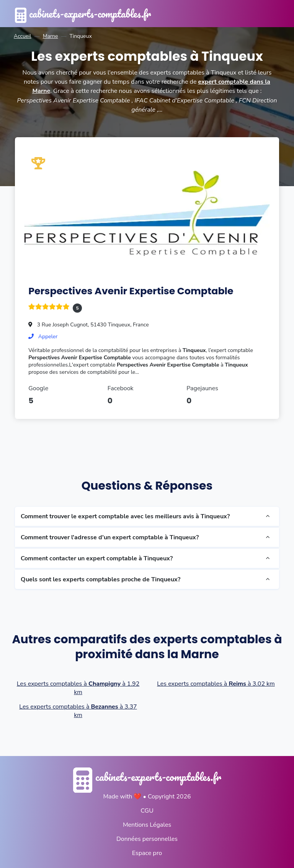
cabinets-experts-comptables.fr (85, 14)
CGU (147, 810)
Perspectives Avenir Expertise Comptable (131, 290)
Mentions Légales (147, 824)
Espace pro (147, 852)
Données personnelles (147, 838)
